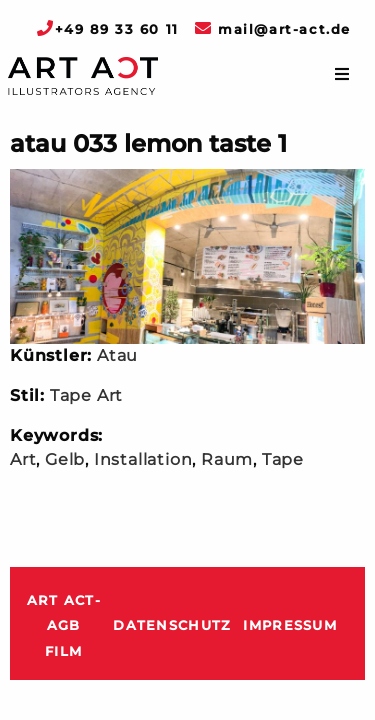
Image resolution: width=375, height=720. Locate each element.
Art (23, 459)
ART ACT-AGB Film (64, 626)
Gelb (65, 459)
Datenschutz (172, 625)
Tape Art (86, 395)
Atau (117, 355)
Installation (143, 459)
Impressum (290, 625)
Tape (283, 459)
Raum (227, 459)
